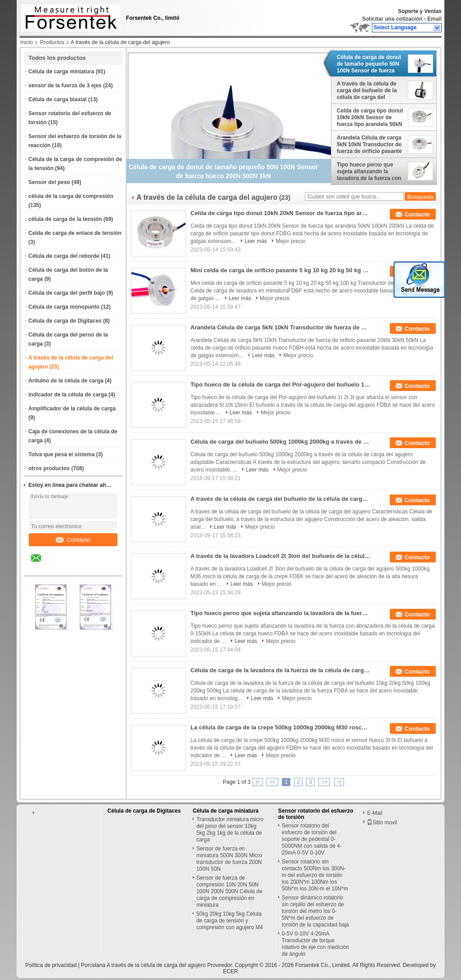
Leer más (256, 241)
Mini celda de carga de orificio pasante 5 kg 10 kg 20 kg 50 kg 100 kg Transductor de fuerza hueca (280, 270)
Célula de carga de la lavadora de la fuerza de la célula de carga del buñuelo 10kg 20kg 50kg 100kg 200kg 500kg (280, 670)
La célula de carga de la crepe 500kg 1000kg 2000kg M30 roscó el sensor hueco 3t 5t (280, 727)
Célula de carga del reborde (64, 256)
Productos (52, 42)
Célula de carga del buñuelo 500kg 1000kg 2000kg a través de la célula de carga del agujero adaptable (280, 442)
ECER (230, 971)
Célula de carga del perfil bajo (67, 293)
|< (258, 782)
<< (272, 782)
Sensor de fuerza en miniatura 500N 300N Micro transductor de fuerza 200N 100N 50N (229, 859)
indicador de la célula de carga (68, 395)
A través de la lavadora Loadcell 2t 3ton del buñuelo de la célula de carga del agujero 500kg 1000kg (280, 556)
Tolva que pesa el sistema (61, 454)
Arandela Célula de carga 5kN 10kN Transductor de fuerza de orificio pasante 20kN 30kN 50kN (369, 144)
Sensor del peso (49, 182)
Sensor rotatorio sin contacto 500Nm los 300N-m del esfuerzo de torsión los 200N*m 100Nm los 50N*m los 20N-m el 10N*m (315, 875)
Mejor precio (290, 241)
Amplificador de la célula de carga (72, 409)
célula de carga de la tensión (65, 219)
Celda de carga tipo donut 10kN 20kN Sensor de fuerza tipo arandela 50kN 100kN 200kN (370, 117)
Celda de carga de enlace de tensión (75, 233)
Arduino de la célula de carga (66, 381)
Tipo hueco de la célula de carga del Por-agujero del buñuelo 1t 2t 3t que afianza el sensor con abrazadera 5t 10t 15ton (280, 384)
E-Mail (375, 813)
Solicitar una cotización (392, 19)
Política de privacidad (51, 965)
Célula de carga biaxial (57, 99)
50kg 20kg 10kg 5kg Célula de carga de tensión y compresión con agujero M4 (230, 921)
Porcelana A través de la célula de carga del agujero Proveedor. (158, 965)
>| (339, 782)
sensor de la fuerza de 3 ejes (65, 85)
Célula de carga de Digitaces (65, 321)
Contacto (73, 540)
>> (324, 782)
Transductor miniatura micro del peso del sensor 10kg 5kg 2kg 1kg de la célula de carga (230, 829)
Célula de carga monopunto (64, 307)
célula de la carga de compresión (71, 196)
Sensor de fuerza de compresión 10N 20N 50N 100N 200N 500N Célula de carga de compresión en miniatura (229, 891)
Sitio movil (382, 823)
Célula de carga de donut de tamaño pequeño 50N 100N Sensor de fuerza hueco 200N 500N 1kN (369, 64)
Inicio (27, 42)
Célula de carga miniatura (61, 72)
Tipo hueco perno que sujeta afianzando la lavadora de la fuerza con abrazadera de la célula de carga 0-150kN (370, 171)
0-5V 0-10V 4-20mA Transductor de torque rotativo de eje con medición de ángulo (315, 944)
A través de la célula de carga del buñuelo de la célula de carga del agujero (367, 90)
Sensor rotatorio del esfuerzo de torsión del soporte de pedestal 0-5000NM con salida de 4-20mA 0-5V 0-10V (312, 839)
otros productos (49, 468)
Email (434, 19)
